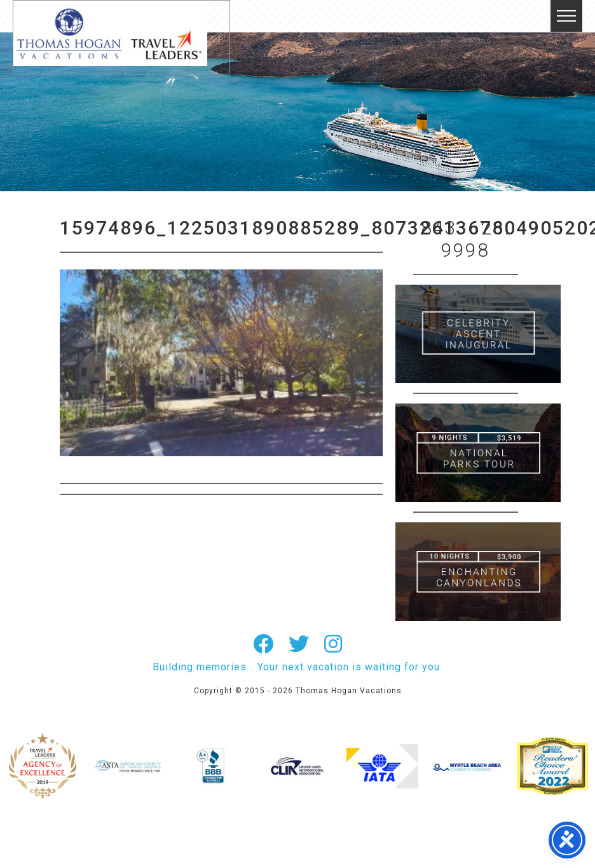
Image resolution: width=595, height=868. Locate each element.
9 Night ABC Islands (478, 453)
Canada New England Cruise (478, 572)
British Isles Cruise (478, 334)
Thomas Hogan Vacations (106, 32)
